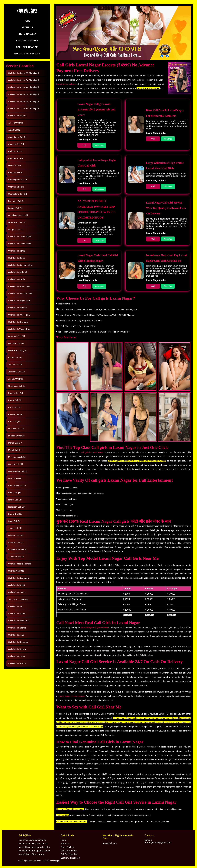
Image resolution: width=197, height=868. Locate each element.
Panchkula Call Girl (17, 485)
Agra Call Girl (14, 130)
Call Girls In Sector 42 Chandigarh (24, 94)
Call (84, 145)
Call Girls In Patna (16, 656)
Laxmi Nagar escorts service (71, 696)
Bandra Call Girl (15, 158)
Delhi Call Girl (15, 165)
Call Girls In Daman (17, 614)
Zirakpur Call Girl (16, 557)
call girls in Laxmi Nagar (92, 452)
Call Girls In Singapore (18, 578)
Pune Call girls (15, 493)
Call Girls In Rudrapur (18, 642)
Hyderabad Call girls (17, 350)
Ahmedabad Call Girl (18, 137)
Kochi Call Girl (15, 407)
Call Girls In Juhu (16, 635)
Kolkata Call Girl (16, 414)
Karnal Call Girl (15, 400)
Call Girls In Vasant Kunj (19, 329)
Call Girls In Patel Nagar (19, 315)
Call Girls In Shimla (17, 663)
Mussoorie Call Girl (17, 457)
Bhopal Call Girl (15, 173)
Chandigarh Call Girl (17, 180)
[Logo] (27, 13)
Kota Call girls (15, 421)
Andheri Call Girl (16, 151)
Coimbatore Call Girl (17, 194)
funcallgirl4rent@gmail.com (158, 841)
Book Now (128, 615)
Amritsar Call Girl (16, 144)
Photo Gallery (27, 34)
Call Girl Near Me (27, 47)
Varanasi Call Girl (16, 542)
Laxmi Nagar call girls (66, 84)
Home (27, 21)
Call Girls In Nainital (17, 649)
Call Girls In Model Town (19, 286)
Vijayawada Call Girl (17, 550)
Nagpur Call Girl (16, 464)
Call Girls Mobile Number (20, 564)
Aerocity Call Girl (16, 123)
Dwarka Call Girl (16, 208)
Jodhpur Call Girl (16, 379)
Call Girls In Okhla (16, 279)
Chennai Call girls (16, 187)
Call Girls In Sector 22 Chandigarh (24, 73)
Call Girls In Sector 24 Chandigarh (24, 80)
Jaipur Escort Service (18, 599)
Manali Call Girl (15, 443)
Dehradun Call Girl (17, 201)
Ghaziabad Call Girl (17, 222)
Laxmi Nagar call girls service (94, 627)
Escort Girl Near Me (27, 54)
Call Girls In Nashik (17, 628)
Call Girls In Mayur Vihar (19, 301)
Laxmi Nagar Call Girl (18, 215)
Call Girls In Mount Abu (19, 621)
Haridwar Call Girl (16, 343)
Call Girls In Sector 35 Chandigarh (24, 109)
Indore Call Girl (15, 357)
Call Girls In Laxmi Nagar (20, 237)
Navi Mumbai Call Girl (18, 471)
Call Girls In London (17, 592)
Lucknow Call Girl (16, 429)
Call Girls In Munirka (17, 308)
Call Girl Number (27, 41)
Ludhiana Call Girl (16, 436)
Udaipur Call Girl (16, 535)
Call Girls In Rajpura (17, 116)
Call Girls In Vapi (16, 606)
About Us (27, 27)
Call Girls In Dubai (16, 585)
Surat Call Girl (15, 521)
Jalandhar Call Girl (17, 372)
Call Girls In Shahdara (18, 322)
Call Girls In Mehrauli (18, 272)
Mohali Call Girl (15, 450)
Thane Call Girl (15, 528)
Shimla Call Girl (15, 514)
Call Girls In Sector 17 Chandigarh (24, 87)
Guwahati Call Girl (16, 336)
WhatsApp (99, 145)
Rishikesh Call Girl (17, 507)
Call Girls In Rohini (17, 251)
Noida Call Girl (15, 478)
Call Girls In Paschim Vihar (20, 293)
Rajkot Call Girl (15, 500)
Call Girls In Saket (16, 258)
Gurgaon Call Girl (16, 229)
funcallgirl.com (110, 843)
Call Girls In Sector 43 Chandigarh (24, 101)
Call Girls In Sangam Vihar (20, 265)
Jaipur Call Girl (15, 365)
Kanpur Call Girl (15, 393)
